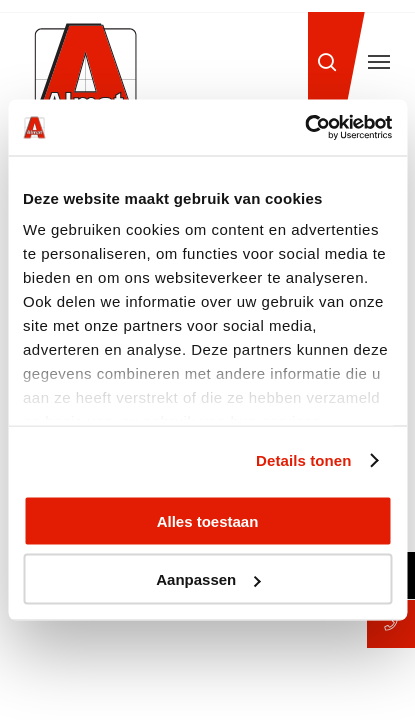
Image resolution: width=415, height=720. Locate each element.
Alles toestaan (208, 520)
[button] (379, 62)
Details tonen (303, 460)
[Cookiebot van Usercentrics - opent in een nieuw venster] (304, 128)
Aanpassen (208, 579)
